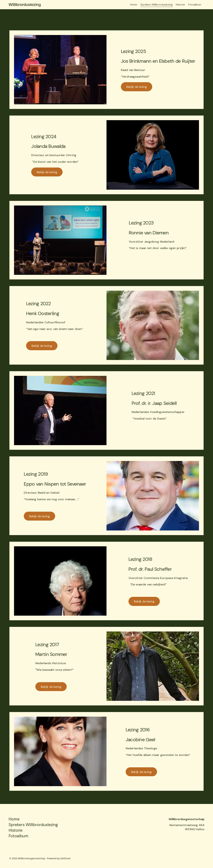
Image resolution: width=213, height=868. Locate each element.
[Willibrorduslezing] (56, 5)
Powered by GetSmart (59, 858)
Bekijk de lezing (137, 87)
